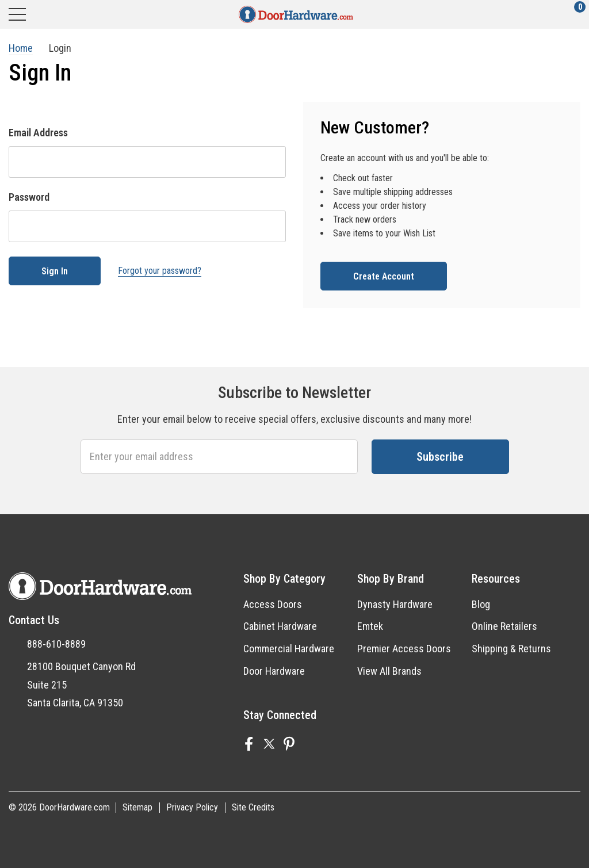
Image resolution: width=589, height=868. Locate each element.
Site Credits (253, 807)
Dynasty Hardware (395, 604)
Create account (384, 276)
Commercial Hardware (289, 649)
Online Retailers (504, 626)
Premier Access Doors (404, 649)
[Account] (530, 14)
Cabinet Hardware (280, 626)
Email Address (38, 133)
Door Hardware (274, 671)
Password (29, 197)
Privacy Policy (192, 807)
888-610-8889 (56, 644)
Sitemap (137, 807)
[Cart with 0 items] (573, 14)
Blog (481, 604)
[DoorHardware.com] (296, 14)
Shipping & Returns (511, 649)
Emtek (370, 626)
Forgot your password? (160, 271)
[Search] (62, 14)
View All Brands (389, 671)
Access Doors (273, 604)
